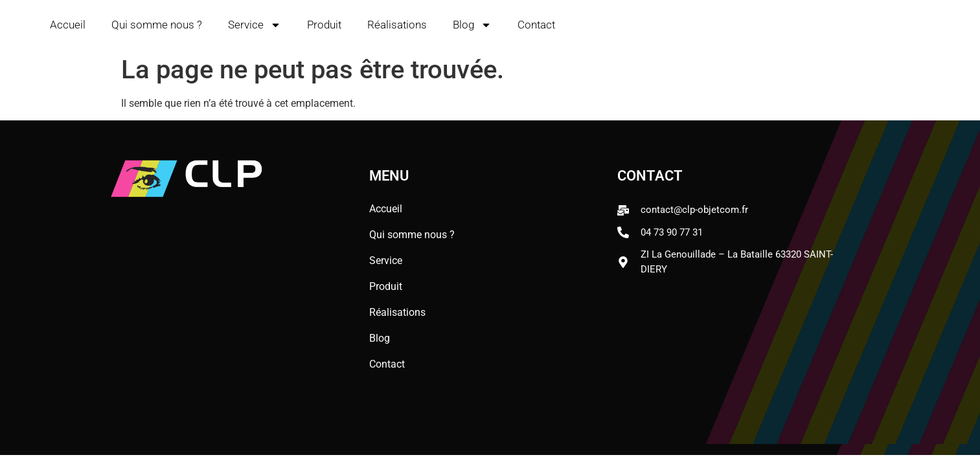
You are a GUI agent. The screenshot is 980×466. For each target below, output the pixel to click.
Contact (536, 25)
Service (255, 25)
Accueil (68, 25)
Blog (472, 25)
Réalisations (397, 25)
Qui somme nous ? (157, 25)
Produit (324, 25)
